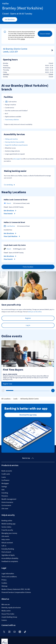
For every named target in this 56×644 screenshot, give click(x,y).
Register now (28, 384)
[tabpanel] (28, 363)
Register (28, 318)
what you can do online (35, 312)
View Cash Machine (12, 236)
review (23, 39)
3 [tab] (21, 391)
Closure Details (45, 34)
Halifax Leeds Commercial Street (16, 200)
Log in (28, 325)
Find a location (28, 267)
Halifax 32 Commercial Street (14, 222)
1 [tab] (6, 391)
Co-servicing (10, 185)
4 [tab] (28, 391)
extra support (17, 159)
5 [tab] (36, 391)
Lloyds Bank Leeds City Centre (15, 245)
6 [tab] (43, 391)
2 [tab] (14, 391)
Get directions (11, 20)
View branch (9, 214)
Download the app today (28, 415)
